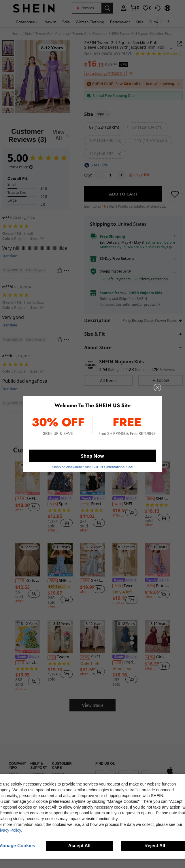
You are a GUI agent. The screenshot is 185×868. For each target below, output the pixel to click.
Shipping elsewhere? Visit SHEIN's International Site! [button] (92, 467)
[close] (157, 388)
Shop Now (92, 456)
